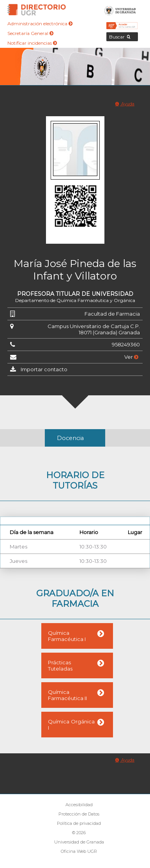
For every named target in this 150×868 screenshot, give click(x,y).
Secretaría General (30, 33)
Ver (131, 357)
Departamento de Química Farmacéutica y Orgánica (75, 300)
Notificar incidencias (32, 43)
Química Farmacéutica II (67, 695)
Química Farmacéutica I (67, 636)
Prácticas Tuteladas (60, 665)
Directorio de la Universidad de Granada (37, 10)
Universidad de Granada (120, 10)
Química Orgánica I (71, 725)
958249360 (126, 344)
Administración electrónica (40, 24)
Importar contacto (44, 369)
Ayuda (125, 104)
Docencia (70, 438)
